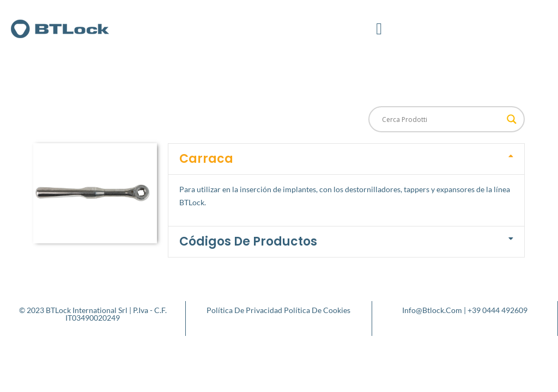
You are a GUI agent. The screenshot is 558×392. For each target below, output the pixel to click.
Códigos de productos (248, 241)
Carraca (206, 159)
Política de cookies (317, 310)
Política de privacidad (244, 310)
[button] (379, 29)
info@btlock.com (432, 310)
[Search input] (442, 119)
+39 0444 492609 (498, 310)
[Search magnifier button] (512, 119)
